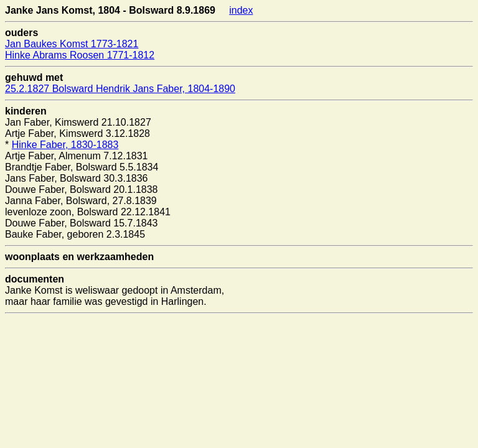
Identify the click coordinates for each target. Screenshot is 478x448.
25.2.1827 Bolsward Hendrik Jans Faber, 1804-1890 (120, 89)
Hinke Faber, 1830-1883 (65, 145)
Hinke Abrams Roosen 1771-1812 (80, 55)
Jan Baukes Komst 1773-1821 (72, 44)
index (241, 10)
